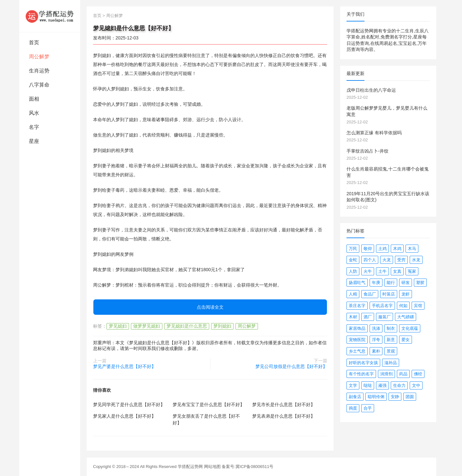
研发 (406, 283)
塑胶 (420, 283)
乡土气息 (357, 351)
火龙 (387, 260)
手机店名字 (382, 306)
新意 (391, 340)
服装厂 (385, 317)
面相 (34, 99)
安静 (395, 397)
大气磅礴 (406, 317)
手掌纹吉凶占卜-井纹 (368, 151)
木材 (353, 317)
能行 (391, 283)
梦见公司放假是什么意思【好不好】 (291, 366)
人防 (353, 271)
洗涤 (376, 328)
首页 (34, 42)
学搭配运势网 (190, 467)
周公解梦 (39, 57)
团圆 (410, 397)
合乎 (368, 408)
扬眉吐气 (357, 283)
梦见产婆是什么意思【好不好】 (124, 366)
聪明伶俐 (376, 397)
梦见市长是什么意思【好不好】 (284, 405)
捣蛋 (353, 408)
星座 (34, 141)
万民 (353, 249)
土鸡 (382, 249)
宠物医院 (357, 340)
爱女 (406, 340)
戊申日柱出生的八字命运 (371, 90)
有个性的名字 (361, 374)
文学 (353, 385)
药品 (403, 374)
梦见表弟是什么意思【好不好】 (284, 416)
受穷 (401, 260)
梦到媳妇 (222, 326)
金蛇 (353, 260)
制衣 (391, 328)
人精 (353, 294)
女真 (397, 271)
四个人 (370, 260)
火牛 (368, 271)
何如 (403, 306)
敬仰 (368, 249)
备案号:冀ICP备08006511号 (248, 467)
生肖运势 (39, 71)
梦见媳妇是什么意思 (187, 326)
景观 (391, 351)
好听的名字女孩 (363, 363)
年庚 (376, 283)
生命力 (399, 385)
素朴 (376, 351)
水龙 (416, 260)
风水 (34, 113)
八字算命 (39, 85)
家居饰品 (357, 328)
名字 (34, 127)
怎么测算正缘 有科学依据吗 (374, 133)
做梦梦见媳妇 (147, 326)
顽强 (382, 385)
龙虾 (406, 294)
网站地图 (212, 467)
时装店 (389, 294)
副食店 (355, 397)
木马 (412, 249)
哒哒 (368, 385)
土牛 (382, 271)
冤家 (412, 271)
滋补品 (391, 363)
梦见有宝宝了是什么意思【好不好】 (209, 405)
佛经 (418, 374)
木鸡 (397, 249)
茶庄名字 (357, 306)
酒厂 (368, 317)
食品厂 (370, 294)
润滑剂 (386, 374)
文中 (416, 385)
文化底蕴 (410, 328)
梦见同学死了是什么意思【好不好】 (129, 405)
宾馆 (418, 306)
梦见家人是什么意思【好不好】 (124, 416)
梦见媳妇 (118, 326)
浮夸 (376, 340)
